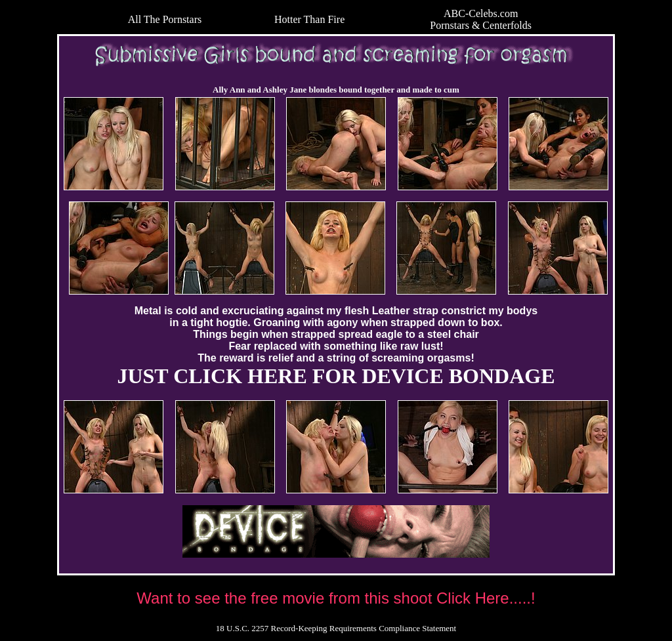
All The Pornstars (165, 19)
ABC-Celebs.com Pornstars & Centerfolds (481, 19)
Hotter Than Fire (309, 19)
